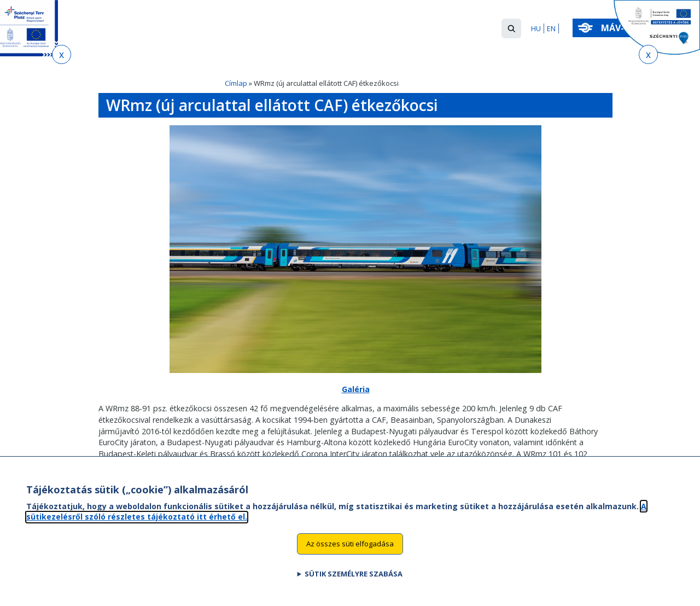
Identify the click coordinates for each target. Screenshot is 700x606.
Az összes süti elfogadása (350, 556)
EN (551, 28)
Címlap (236, 83)
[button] (511, 28)
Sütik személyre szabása (354, 586)
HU (536, 28)
